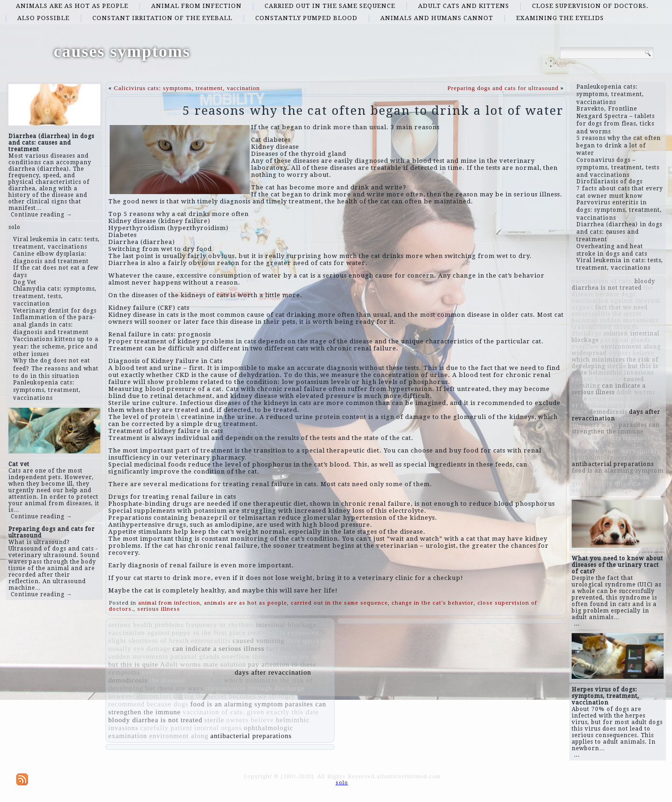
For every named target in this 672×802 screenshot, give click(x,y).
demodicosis (128, 680)
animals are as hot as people (72, 6)
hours (224, 672)
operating (198, 672)
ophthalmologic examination (616, 458)
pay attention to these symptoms (612, 448)
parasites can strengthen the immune (616, 428)
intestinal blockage (286, 625)
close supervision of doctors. (590, 6)
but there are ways (174, 688)
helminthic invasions (621, 373)
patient (181, 728)
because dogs (168, 704)
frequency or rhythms (220, 625)
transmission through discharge (255, 688)
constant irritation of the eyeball (162, 18)
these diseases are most (290, 656)
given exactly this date (283, 712)
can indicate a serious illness (219, 649)
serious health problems (146, 625)
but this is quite (133, 664)
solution (233, 664)
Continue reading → (42, 215)
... (577, 624)
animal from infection (196, 6)
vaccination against (139, 633)
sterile (214, 720)
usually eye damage (140, 649)
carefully (154, 728)
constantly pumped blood (306, 18)
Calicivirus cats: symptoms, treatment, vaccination (187, 88)
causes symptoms (122, 51)
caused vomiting (258, 641)
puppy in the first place (209, 633)
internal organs (218, 728)
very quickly (307, 641)
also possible (43, 18)
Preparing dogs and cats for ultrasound (503, 88)
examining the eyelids (560, 18)
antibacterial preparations (251, 736)
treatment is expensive (283, 633)
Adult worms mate (189, 664)
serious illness (159, 609)
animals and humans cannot (437, 18)
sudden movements (138, 656)
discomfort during (165, 696)
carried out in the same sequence (330, 6)
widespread (204, 680)
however (122, 696)
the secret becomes (226, 696)
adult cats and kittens (464, 6)
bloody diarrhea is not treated (155, 720)
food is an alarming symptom (237, 704)
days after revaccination (273, 672)
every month (162, 672)
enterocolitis (211, 641)
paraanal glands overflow (210, 656)
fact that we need (293, 649)
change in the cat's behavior (433, 603)
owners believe (250, 720)
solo (14, 227)
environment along (178, 736)
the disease (167, 680)
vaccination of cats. (214, 712)
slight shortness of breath (149, 641)
